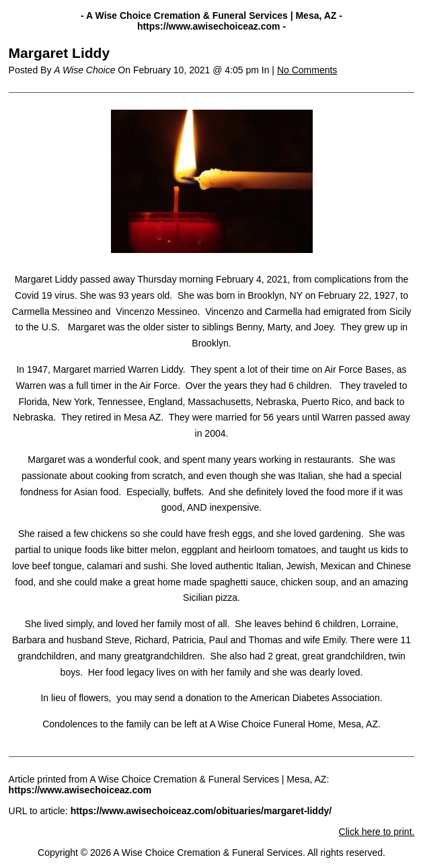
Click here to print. (377, 832)
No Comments (307, 70)
